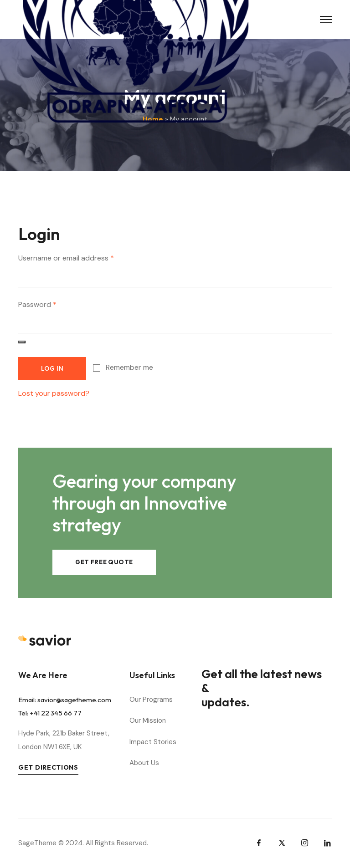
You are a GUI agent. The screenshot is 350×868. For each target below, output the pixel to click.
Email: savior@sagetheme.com (65, 700)
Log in (52, 368)
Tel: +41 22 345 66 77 (50, 713)
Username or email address (66, 257)
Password (37, 304)
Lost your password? (54, 393)
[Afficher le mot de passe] (22, 342)
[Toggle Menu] (326, 20)
